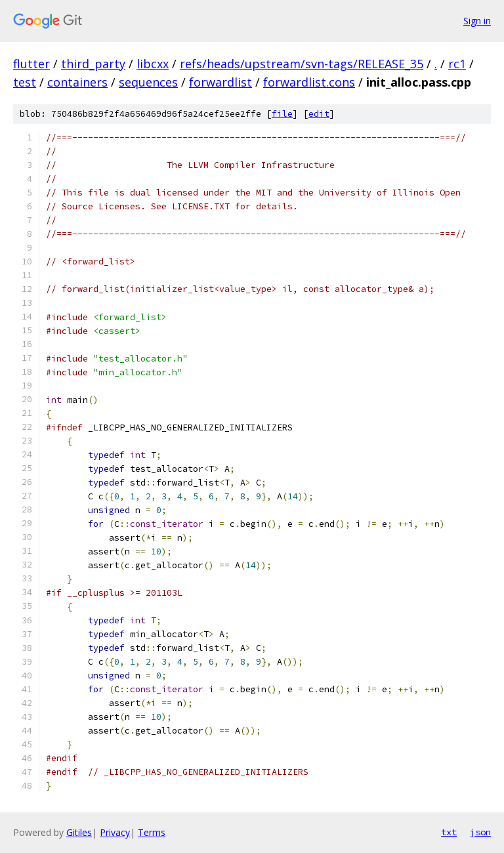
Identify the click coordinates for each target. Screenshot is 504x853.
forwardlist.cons (309, 82)
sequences (148, 82)
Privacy (115, 832)
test (25, 82)
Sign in (477, 21)
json (480, 832)
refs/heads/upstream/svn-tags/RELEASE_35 (302, 64)
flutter (31, 64)
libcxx (153, 64)
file (282, 114)
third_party (93, 64)
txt (449, 832)
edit (319, 114)
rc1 (457, 64)
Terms (152, 832)
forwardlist (220, 82)
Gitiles (79, 832)
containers (77, 82)
